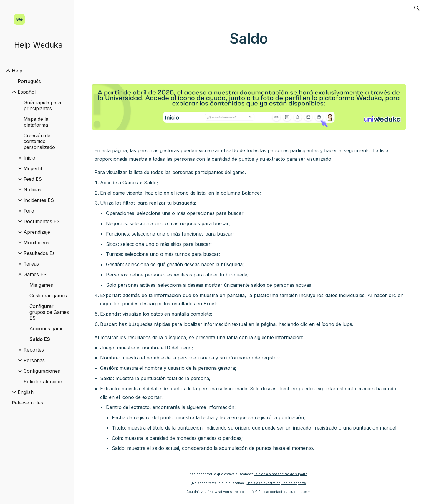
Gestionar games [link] (48, 296)
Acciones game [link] (47, 329)
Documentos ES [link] (42, 221)
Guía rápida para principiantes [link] (42, 105)
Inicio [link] (29, 158)
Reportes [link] (34, 350)
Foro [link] (29, 211)
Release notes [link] (27, 403)
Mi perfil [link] (33, 168)
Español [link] (27, 92)
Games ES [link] (35, 274)
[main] (249, 39)
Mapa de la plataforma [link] (36, 122)
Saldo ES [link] (40, 339)
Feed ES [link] (33, 179)
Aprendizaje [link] (37, 232)
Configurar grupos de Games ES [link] (49, 312)
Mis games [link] (41, 285)
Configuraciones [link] (42, 371)
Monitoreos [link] (36, 243)
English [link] (26, 392)
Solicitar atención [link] (43, 382)
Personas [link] (34, 360)
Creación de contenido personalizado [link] (39, 141)
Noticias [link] (32, 190)
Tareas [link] (31, 264)
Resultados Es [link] (39, 253)
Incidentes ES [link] (39, 200)
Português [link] (29, 81)
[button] (417, 8)
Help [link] (17, 71)
